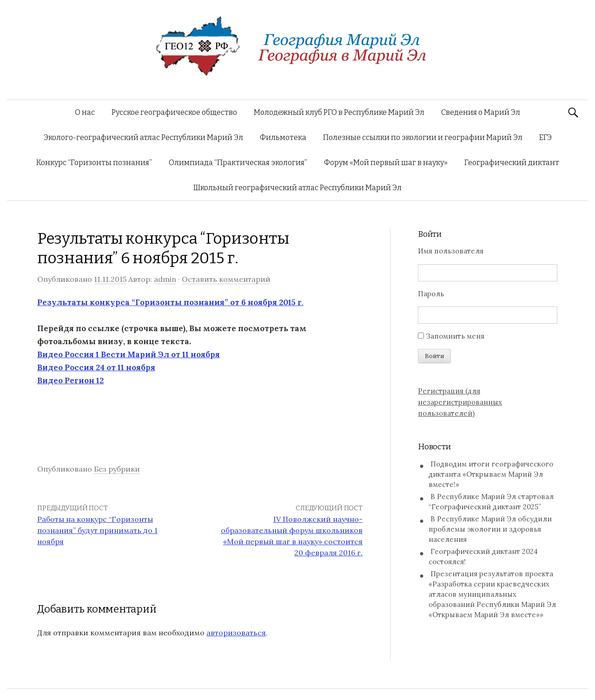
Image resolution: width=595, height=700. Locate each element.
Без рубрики (117, 469)
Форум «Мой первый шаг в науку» (386, 163)
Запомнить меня (455, 336)
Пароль (431, 294)
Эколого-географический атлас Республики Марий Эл (143, 137)
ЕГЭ (545, 137)
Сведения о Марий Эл (481, 112)
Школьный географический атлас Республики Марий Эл (297, 188)
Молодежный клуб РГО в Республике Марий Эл (339, 112)
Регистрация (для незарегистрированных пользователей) (460, 402)
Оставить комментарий (226, 279)
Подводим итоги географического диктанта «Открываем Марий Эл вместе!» (491, 474)
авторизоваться (236, 633)
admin (165, 279)
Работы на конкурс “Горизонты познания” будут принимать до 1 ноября (97, 530)
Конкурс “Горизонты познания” (94, 163)
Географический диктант (512, 163)
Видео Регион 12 (70, 380)
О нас (85, 112)
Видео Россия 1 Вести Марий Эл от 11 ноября (129, 354)
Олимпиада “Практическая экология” (238, 163)
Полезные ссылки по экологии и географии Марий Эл (423, 137)
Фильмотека (283, 137)
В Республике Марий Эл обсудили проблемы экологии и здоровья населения (490, 529)
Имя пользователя (451, 251)
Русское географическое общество (174, 112)
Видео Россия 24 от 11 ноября (96, 367)
